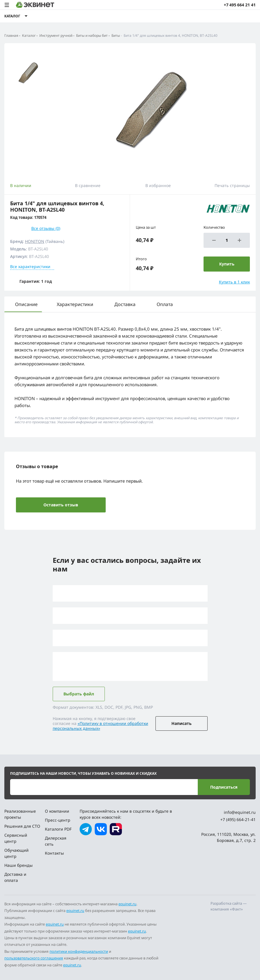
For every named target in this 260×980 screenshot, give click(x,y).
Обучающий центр (17, 853)
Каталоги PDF (58, 829)
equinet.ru (127, 904)
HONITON (35, 241)
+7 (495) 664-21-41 (238, 819)
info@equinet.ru (240, 812)
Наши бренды (19, 865)
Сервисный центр (16, 838)
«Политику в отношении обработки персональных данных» (100, 726)
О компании (57, 811)
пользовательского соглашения (34, 958)
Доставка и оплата (15, 877)
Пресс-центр (58, 820)
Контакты (54, 853)
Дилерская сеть (56, 841)
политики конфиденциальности (79, 951)
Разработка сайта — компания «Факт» (229, 906)
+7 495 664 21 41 (240, 5)
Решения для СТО (22, 826)
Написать (182, 723)
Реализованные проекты (20, 814)
